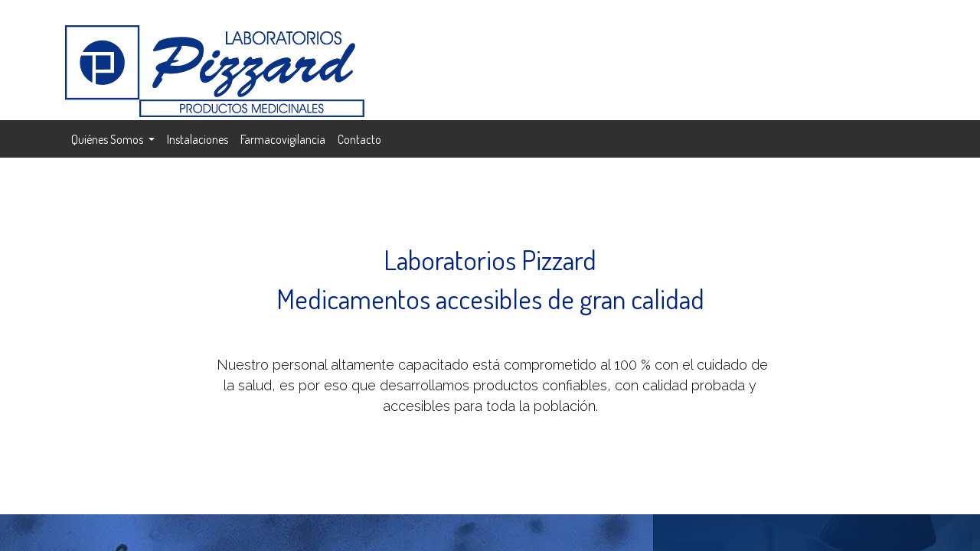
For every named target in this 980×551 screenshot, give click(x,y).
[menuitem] (198, 139)
